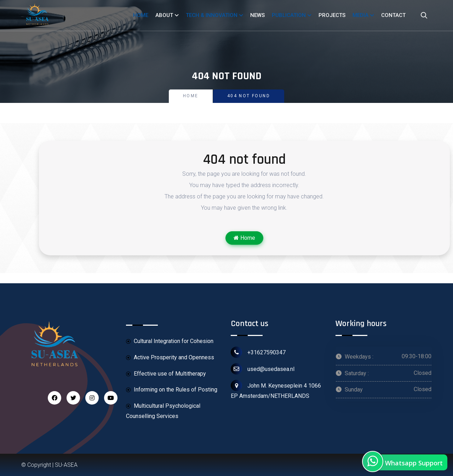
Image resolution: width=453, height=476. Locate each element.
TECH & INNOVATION (212, 15)
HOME (141, 15)
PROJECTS (332, 15)
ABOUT (164, 15)
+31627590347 (258, 352)
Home (191, 96)
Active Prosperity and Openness (170, 358)
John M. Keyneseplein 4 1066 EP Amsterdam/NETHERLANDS (276, 390)
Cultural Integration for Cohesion (170, 341)
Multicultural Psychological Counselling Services (163, 411)
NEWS (257, 15)
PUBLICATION (289, 15)
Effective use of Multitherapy (166, 374)
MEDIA (360, 15)
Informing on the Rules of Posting (172, 390)
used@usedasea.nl (263, 369)
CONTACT (393, 15)
